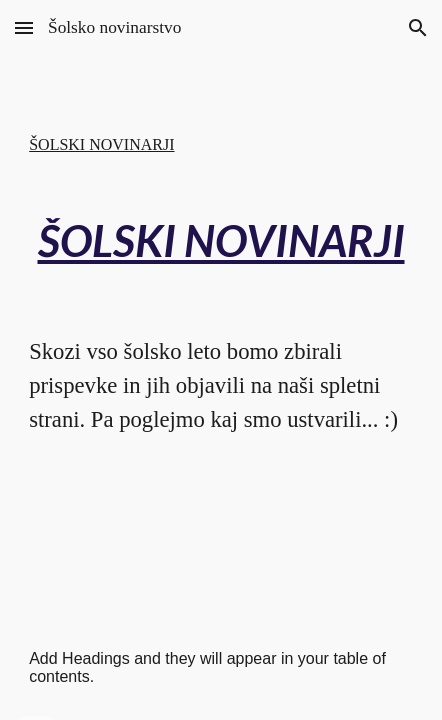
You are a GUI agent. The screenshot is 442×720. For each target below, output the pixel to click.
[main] (221, 240)
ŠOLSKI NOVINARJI (101, 144)
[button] (24, 27)
